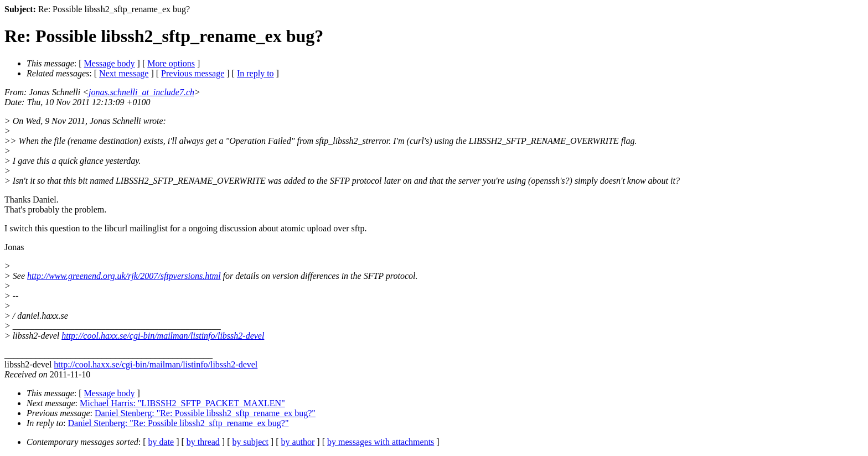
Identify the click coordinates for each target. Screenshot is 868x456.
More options (171, 63)
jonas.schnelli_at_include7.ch (141, 92)
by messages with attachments (381, 442)
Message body (110, 63)
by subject (250, 442)
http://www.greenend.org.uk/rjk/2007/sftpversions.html (124, 276)
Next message (124, 73)
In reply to (255, 73)
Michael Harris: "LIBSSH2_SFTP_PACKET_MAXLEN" (182, 403)
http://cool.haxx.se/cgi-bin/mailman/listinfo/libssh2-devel (163, 336)
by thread (203, 442)
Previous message (193, 73)
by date (161, 442)
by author (298, 442)
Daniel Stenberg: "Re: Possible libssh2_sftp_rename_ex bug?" (205, 413)
